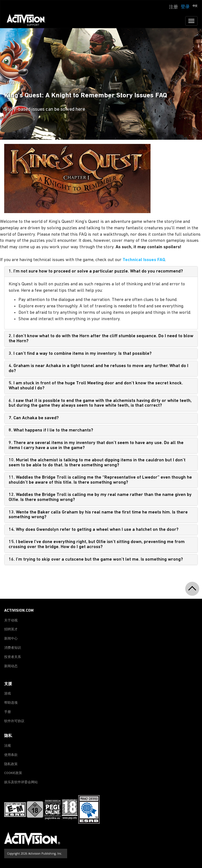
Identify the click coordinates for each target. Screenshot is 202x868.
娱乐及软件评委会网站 (21, 782)
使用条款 (11, 755)
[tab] (101, 272)
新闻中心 (11, 639)
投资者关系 (13, 657)
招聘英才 (11, 630)
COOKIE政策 (13, 773)
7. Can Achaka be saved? (34, 418)
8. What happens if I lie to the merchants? (51, 430)
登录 (185, 7)
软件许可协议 (14, 721)
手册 (8, 712)
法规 (8, 746)
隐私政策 (11, 764)
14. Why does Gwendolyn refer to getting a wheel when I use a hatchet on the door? (94, 530)
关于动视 (11, 621)
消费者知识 (13, 648)
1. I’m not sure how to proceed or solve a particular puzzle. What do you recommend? (96, 271)
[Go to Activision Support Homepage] (29, 21)
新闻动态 (11, 666)
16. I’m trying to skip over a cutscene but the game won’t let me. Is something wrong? (96, 560)
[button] (195, 6)
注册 (173, 7)
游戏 (8, 694)
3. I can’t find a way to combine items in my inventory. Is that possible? (80, 354)
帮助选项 (11, 703)
